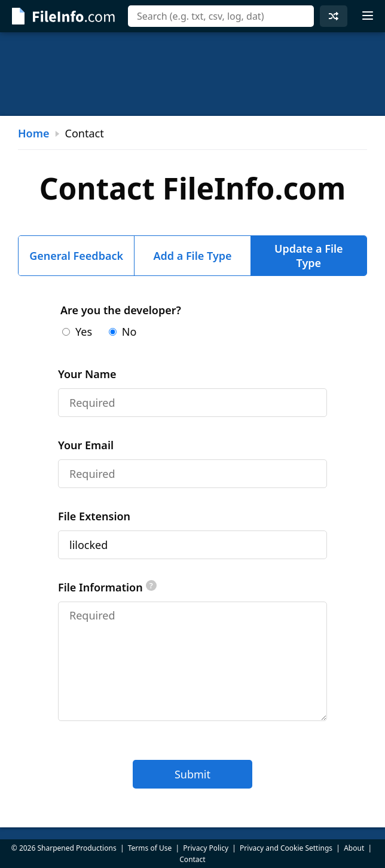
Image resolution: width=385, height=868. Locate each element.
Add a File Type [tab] (192, 256)
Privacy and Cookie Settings (286, 848)
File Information (107, 587)
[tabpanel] (192, 546)
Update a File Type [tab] (309, 256)
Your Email (86, 445)
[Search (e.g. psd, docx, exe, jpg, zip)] (221, 16)
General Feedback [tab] (76, 256)
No (123, 332)
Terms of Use (150, 848)
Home (34, 133)
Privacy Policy (206, 848)
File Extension (94, 516)
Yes (77, 332)
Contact (192, 859)
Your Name (87, 374)
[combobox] (221, 16)
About (354, 848)
